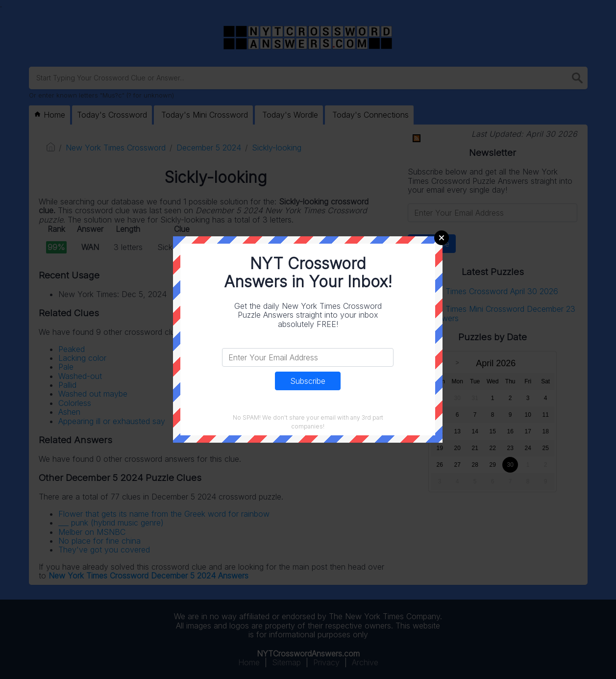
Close (442, 238)
